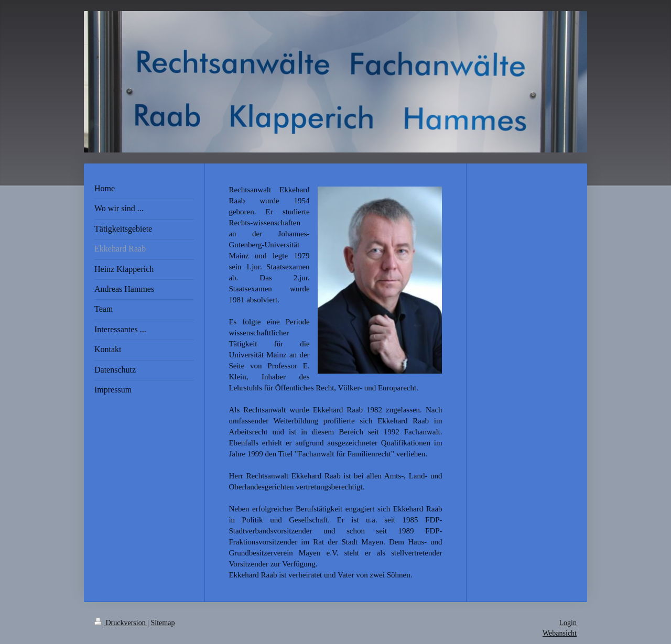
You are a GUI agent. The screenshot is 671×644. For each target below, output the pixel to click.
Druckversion (121, 623)
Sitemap (163, 623)
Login (568, 623)
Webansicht (560, 633)
